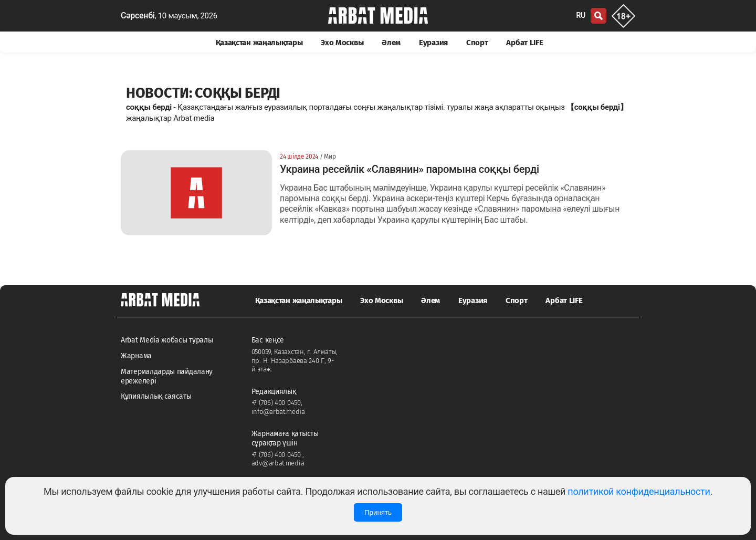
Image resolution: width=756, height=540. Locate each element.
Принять (378, 512)
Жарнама (136, 356)
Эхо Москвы (342, 43)
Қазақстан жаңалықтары (259, 43)
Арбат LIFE (524, 43)
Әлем (391, 43)
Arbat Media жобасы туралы (167, 340)
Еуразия (433, 43)
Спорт (477, 43)
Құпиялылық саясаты (156, 396)
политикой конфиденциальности (639, 491)
